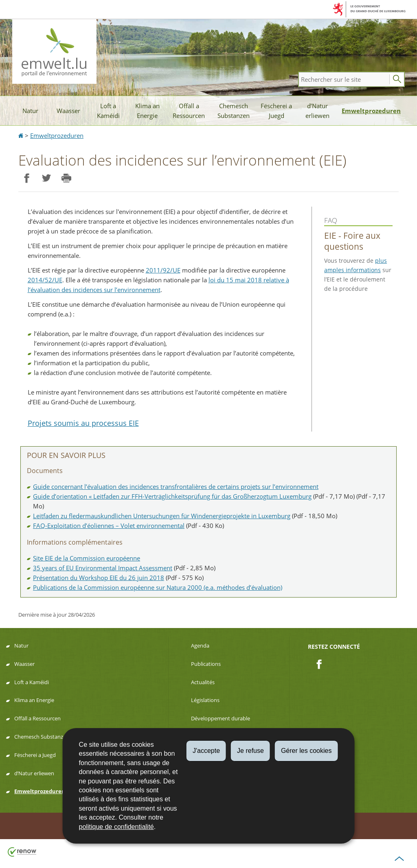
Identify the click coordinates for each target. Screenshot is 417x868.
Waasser (68, 111)
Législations (205, 700)
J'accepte (206, 751)
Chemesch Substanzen (234, 111)
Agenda (200, 646)
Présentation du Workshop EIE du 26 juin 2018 (99, 578)
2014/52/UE (45, 280)
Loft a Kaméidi (108, 111)
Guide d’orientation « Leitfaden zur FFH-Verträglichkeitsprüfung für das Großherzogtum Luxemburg (172, 496)
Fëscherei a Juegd (276, 111)
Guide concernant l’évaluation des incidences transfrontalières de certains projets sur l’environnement (176, 486)
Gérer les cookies (306, 751)
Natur (30, 111)
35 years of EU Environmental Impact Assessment (103, 568)
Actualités (203, 682)
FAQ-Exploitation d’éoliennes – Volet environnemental (109, 526)
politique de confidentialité (116, 827)
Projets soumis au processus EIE (83, 423)
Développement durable (221, 718)
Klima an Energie (147, 111)
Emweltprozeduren (371, 111)
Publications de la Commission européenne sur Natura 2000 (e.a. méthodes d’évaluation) (158, 587)
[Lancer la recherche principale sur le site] (397, 79)
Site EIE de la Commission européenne (87, 558)
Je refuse (250, 751)
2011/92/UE (163, 270)
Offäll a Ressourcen (189, 111)
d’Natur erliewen (317, 111)
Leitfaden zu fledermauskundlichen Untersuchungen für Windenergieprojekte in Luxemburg (162, 516)
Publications (206, 664)
